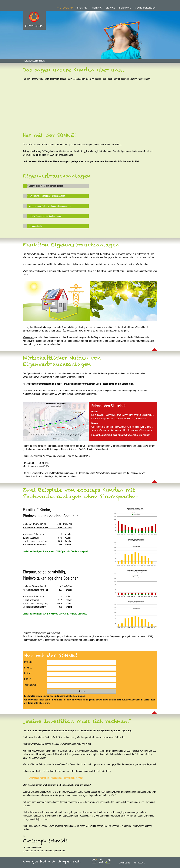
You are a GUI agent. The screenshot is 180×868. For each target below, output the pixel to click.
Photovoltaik (65, 8)
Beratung (125, 8)
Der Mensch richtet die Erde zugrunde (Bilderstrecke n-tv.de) (56, 778)
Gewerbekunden (145, 8)
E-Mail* (28, 679)
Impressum (139, 863)
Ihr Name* (29, 662)
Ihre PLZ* (28, 668)
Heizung (97, 8)
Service (111, 8)
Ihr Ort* (27, 673)
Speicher (83, 8)
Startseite (125, 863)
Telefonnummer (31, 685)
